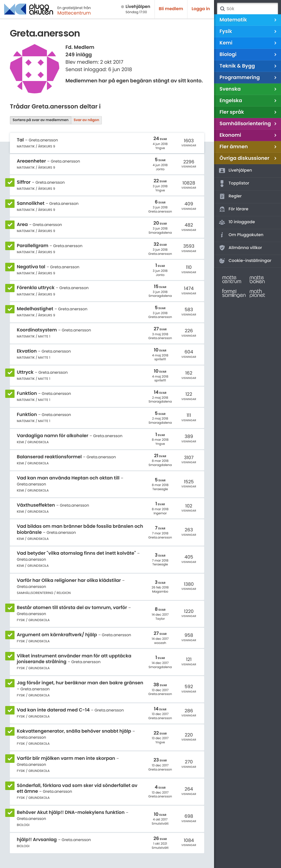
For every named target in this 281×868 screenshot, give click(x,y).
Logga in (201, 9)
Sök (222, 9)
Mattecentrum (74, 13)
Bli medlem (171, 9)
